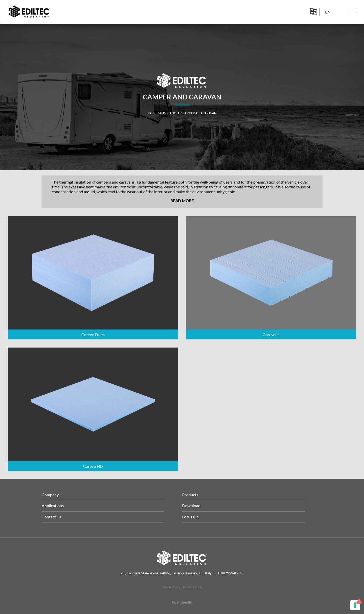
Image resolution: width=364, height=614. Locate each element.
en (328, 12)
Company (50, 495)
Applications (170, 113)
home (153, 113)
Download (191, 506)
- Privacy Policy (192, 587)
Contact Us (52, 517)
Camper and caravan (199, 113)
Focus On (190, 517)
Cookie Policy (171, 587)
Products (190, 495)
